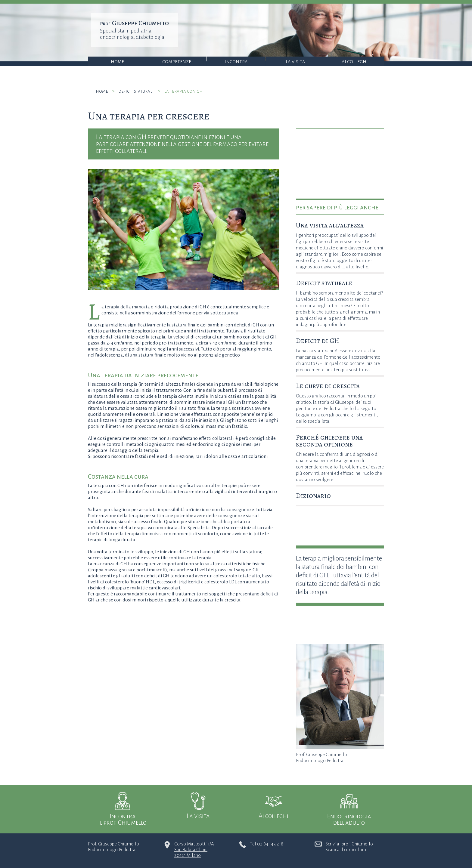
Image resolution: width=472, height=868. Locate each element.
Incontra (236, 62)
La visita (295, 62)
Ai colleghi (355, 62)
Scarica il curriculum (346, 849)
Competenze (177, 62)
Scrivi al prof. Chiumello (349, 844)
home (102, 91)
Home (117, 62)
